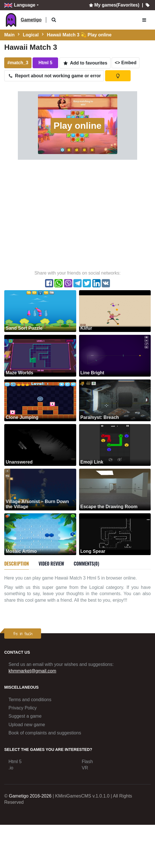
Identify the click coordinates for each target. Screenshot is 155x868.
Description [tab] (17, 564)
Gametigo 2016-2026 (30, 796)
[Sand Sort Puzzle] (40, 311)
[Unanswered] (40, 445)
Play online (77, 126)
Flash (87, 762)
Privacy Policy (23, 708)
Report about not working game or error (54, 76)
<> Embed (126, 63)
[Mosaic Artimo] (40, 534)
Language (20, 5)
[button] (54, 20)
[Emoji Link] (115, 445)
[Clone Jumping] (40, 400)
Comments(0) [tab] (86, 564)
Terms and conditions (30, 700)
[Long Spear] (115, 534)
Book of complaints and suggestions (45, 733)
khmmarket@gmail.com (32, 671)
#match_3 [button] (18, 63)
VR (85, 768)
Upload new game (27, 725)
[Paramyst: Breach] (115, 400)
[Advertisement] (53, 214)
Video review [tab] (51, 564)
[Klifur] (115, 311)
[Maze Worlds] (40, 355)
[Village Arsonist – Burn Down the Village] (40, 489)
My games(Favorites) (114, 5)
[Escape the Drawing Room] (115, 489)
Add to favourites (85, 63)
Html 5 (15, 762)
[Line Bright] (115, 355)
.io (11, 768)
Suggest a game (25, 716)
